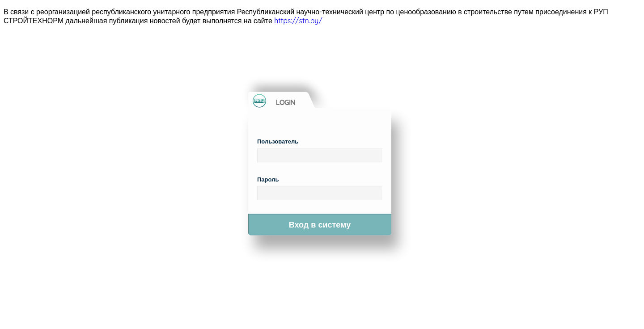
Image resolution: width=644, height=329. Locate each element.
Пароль (268, 179)
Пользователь (278, 141)
